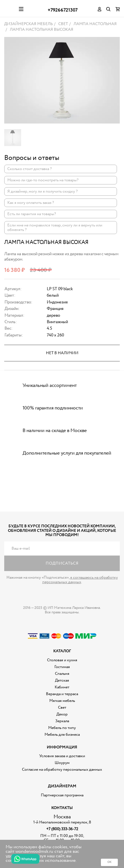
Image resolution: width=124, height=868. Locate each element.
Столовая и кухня (62, 660)
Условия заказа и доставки (62, 756)
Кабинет (62, 687)
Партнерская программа (62, 795)
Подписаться (62, 563)
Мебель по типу (62, 728)
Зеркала (62, 721)
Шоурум (62, 763)
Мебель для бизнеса (62, 735)
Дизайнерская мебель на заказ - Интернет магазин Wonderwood (9, 8)
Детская (62, 680)
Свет (62, 708)
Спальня (62, 674)
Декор (62, 714)
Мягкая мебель (62, 701)
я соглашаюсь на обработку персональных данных (80, 580)
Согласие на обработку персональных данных (62, 770)
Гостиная (62, 667)
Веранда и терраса (62, 694)
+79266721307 (63, 10)
